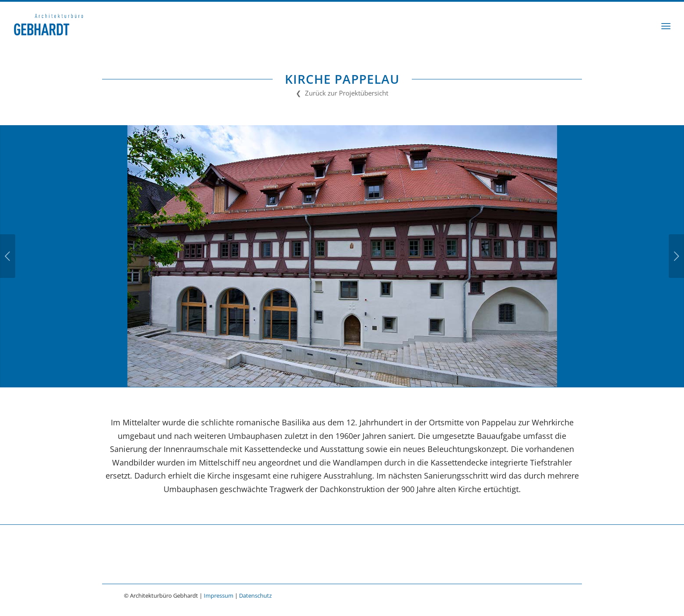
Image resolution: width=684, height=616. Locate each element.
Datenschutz (255, 595)
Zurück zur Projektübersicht (347, 93)
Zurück (8, 256)
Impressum (219, 595)
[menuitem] (666, 26)
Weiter (676, 256)
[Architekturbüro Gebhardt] (48, 26)
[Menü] (666, 26)
